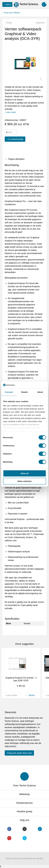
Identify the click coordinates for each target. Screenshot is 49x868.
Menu (7, 5)
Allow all (24, 473)
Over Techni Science (25, 785)
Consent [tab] (9, 392)
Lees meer (11, 112)
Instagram (25, 829)
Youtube (9, 838)
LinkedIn (40, 829)
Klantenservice (24, 803)
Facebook (9, 829)
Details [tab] (25, 392)
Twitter (25, 838)
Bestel (30, 695)
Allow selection (24, 481)
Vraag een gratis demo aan (19, 753)
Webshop (25, 794)
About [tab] (40, 392)
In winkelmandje (16, 139)
